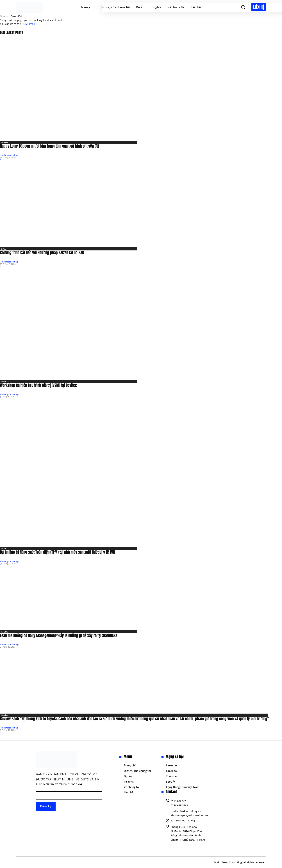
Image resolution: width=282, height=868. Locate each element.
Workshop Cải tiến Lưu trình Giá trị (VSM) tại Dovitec (38, 385)
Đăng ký (46, 806)
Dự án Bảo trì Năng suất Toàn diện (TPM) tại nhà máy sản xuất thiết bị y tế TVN (57, 552)
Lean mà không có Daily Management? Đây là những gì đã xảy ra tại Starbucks (59, 636)
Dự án (4, 249)
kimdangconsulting (9, 155)
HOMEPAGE (29, 24)
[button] (243, 7)
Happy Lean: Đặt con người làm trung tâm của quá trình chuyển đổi (50, 146)
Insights (4, 142)
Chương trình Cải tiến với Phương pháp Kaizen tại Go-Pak (42, 253)
